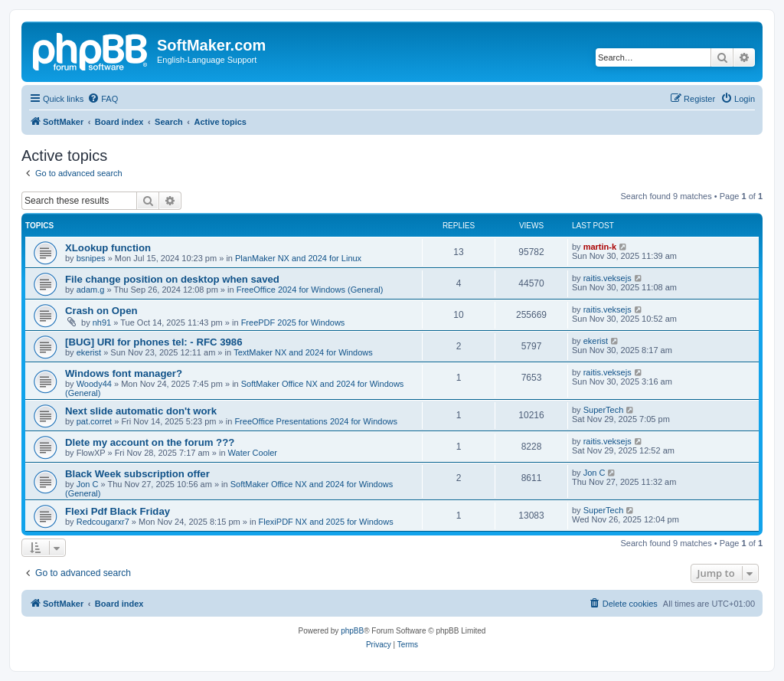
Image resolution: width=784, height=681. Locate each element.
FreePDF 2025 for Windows (293, 322)
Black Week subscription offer (137, 474)
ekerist (89, 352)
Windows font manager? (124, 373)
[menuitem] (103, 99)
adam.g (91, 290)
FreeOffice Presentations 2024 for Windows (316, 421)
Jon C (88, 484)
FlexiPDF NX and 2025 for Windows (326, 522)
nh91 (102, 322)
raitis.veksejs (608, 278)
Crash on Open (101, 311)
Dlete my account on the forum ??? (150, 442)
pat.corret (94, 421)
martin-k (600, 247)
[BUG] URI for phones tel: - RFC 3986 (154, 342)
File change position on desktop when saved (172, 279)
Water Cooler (253, 453)
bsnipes (91, 258)
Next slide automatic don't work (141, 411)
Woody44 (94, 384)
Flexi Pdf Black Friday (118, 511)
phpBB (352, 631)
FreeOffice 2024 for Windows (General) (310, 290)
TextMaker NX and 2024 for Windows (303, 352)
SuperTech (604, 410)
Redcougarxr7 (103, 522)
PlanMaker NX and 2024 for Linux (298, 258)
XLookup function (108, 248)
